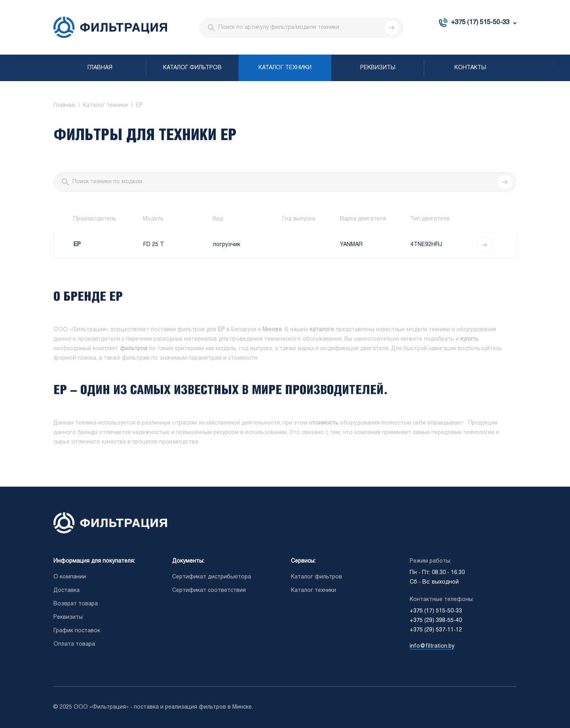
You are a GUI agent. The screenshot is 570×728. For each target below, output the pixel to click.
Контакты (470, 68)
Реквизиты (378, 68)
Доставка (66, 591)
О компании (70, 577)
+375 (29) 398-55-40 (436, 621)
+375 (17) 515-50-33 (480, 22)
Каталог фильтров (192, 68)
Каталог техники (285, 68)
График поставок (77, 631)
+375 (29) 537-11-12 (436, 630)
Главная (100, 68)
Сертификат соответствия (209, 591)
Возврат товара (76, 604)
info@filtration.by (432, 646)
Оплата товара (74, 644)
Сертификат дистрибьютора (212, 577)
